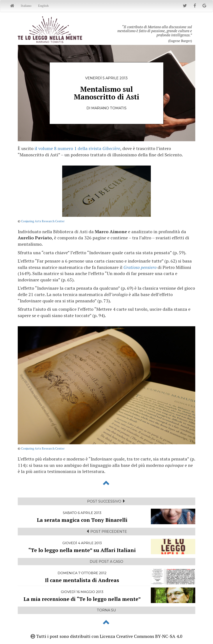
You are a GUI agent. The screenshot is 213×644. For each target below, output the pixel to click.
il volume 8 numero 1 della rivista (77, 148)
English (43, 6)
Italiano (26, 6)
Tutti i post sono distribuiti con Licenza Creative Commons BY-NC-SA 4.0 (106, 636)
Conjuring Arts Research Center (43, 221)
